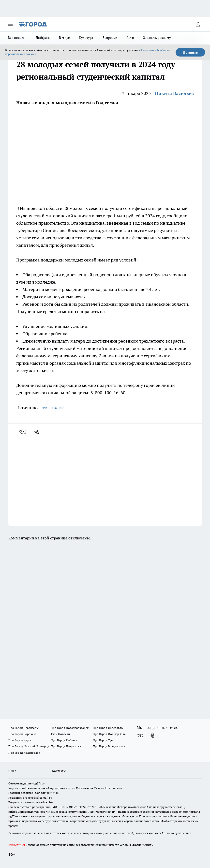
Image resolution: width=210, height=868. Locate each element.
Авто (130, 38)
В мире (65, 38)
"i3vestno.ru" (52, 407)
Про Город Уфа (103, 740)
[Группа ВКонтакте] (140, 736)
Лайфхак (43, 38)
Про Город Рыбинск (64, 740)
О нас (12, 771)
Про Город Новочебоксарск (70, 728)
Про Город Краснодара (24, 753)
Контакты (59, 771)
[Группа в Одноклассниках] (152, 736)
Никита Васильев (174, 93)
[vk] (23, 432)
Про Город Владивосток (109, 746)
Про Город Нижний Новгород (29, 746)
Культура (86, 38)
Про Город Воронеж (22, 734)
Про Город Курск (20, 740)
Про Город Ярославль (108, 728)
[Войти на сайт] (198, 24)
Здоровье (110, 38)
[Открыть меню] (10, 24)
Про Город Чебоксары (23, 728)
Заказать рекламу (157, 38)
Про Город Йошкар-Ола (109, 734)
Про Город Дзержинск (66, 746)
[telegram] (38, 432)
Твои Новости (60, 734)
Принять (190, 52)
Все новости (17, 38)
